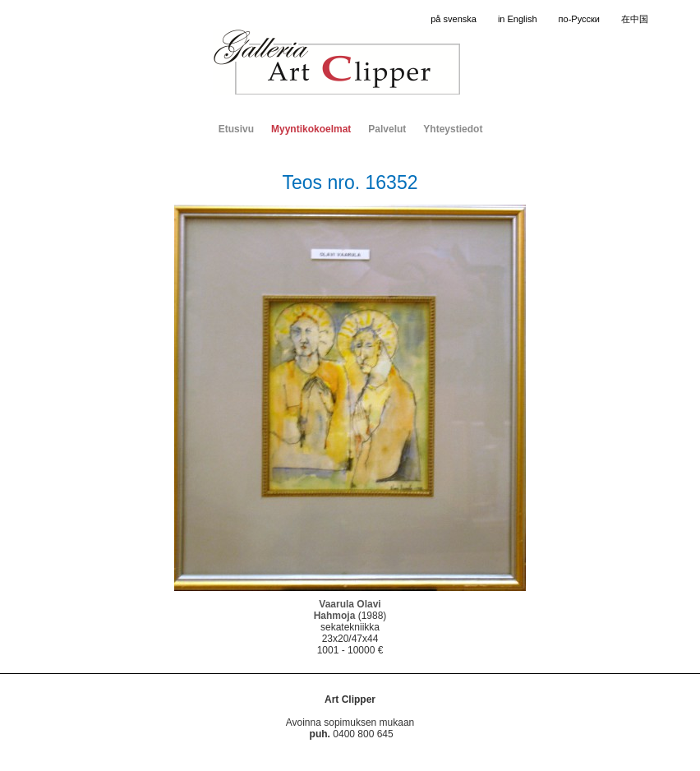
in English (518, 19)
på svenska (454, 19)
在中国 (635, 19)
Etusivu (236, 129)
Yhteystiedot (453, 129)
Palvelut (387, 129)
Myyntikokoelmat (311, 129)
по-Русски (579, 19)
